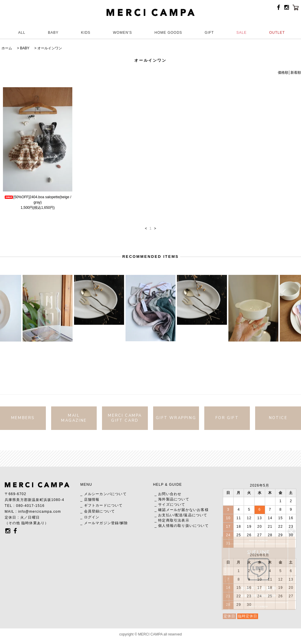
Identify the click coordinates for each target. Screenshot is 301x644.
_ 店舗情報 (90, 500)
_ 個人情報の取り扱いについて (182, 526)
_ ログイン (90, 517)
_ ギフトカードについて (101, 505)
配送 (179, 515)
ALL (22, 33)
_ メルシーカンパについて (103, 494)
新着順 (296, 73)
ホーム (7, 48)
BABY (53, 33)
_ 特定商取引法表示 (172, 520)
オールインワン (50, 48)
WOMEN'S (122, 33)
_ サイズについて (170, 505)
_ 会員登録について (98, 511)
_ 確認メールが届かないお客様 (182, 510)
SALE (241, 33)
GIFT (209, 33)
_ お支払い (164, 515)
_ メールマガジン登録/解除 (104, 523)
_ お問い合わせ (168, 494)
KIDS (86, 33)
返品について (196, 515)
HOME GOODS (168, 33)
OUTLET (277, 33)
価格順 (283, 73)
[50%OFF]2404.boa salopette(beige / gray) (38, 200)
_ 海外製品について (172, 499)
